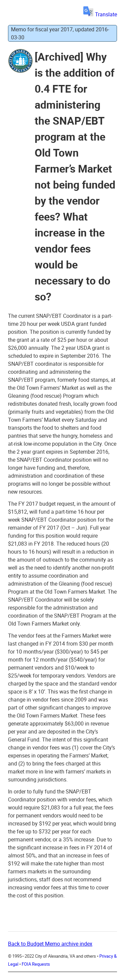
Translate (100, 14)
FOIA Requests (36, 964)
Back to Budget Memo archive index (50, 944)
